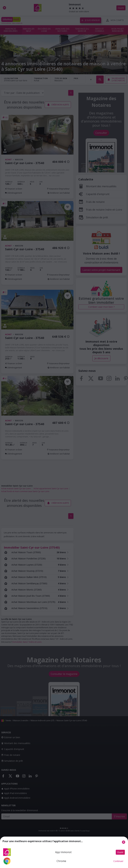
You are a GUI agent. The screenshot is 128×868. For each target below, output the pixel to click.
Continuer (118, 861)
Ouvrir (120, 852)
